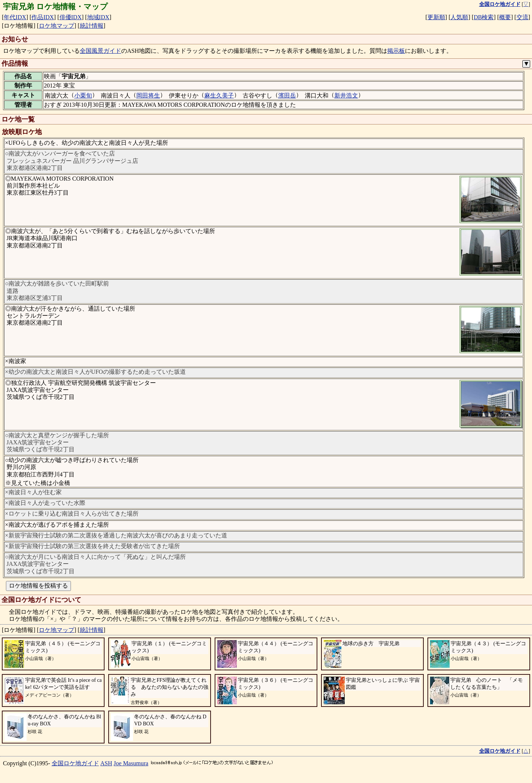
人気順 (459, 17)
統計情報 (92, 26)
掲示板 (396, 51)
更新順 (436, 17)
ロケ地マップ (57, 26)
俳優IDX (71, 17)
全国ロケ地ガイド (75, 763)
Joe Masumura (131, 763)
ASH (106, 763)
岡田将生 (148, 95)
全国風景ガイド (100, 51)
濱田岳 (287, 95)
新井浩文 (346, 95)
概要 (505, 17)
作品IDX (42, 17)
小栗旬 (83, 95)
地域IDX (98, 17)
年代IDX (15, 17)
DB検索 (484, 17)
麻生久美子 (219, 95)
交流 (522, 17)
